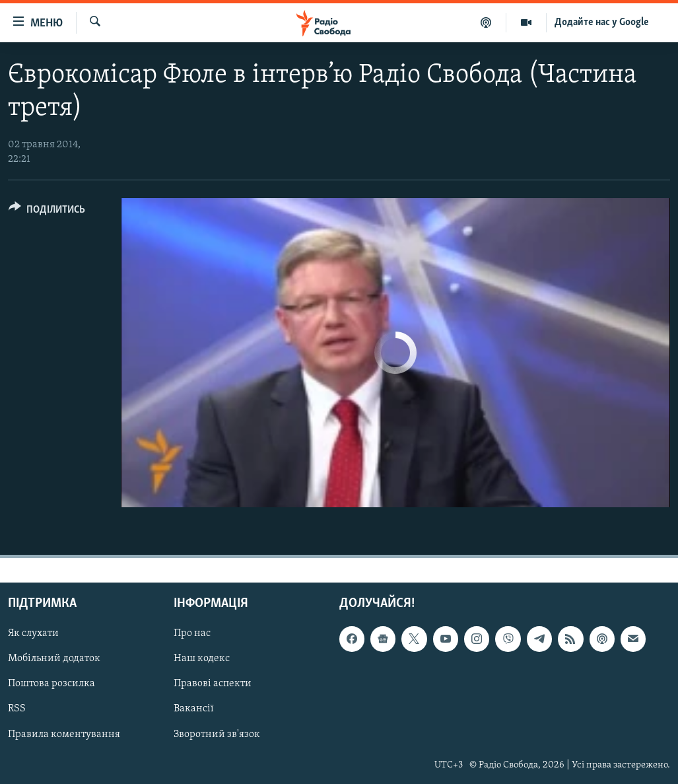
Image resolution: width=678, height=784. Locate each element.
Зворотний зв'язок (217, 734)
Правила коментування (64, 734)
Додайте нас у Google (602, 22)
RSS (17, 709)
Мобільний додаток (54, 659)
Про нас (192, 633)
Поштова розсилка (51, 684)
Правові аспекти (213, 684)
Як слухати (33, 633)
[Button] (47, 212)
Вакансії (194, 709)
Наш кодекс (202, 659)
